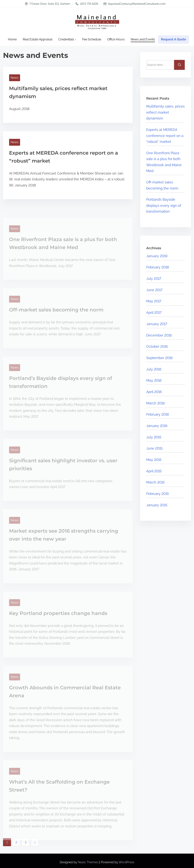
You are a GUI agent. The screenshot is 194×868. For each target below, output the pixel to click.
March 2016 (156, 403)
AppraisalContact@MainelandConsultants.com (135, 4)
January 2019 (157, 256)
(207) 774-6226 (87, 4)
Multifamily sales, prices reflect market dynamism (165, 112)
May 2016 (154, 380)
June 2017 (154, 290)
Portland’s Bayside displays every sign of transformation (164, 205)
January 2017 (157, 324)
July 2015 (154, 437)
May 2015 (154, 460)
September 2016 (160, 358)
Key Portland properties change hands (58, 613)
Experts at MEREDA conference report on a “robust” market (165, 136)
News (15, 78)
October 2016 (157, 346)
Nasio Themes (88, 862)
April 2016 (154, 392)
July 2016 (154, 369)
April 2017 (154, 313)
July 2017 (154, 279)
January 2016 (157, 426)
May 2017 (154, 301)
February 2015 (158, 494)
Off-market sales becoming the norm (56, 310)
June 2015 (154, 448)
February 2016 (158, 414)
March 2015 (155, 482)
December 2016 (159, 335)
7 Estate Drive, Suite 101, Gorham (47, 4)
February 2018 (158, 267)
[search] (179, 65)
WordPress (126, 862)
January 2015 (157, 505)
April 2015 (154, 471)
